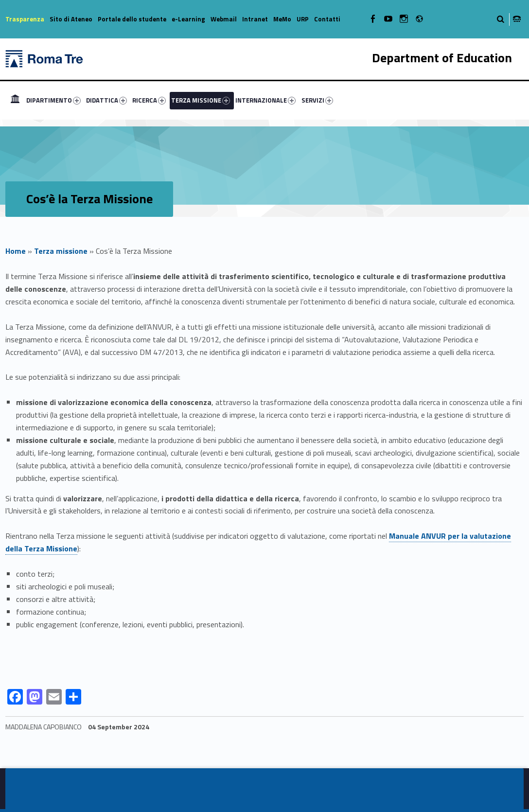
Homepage (15, 100)
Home (16, 251)
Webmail (224, 19)
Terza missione (61, 251)
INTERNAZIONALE (265, 100)
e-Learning (188, 19)
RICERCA (149, 100)
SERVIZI (317, 100)
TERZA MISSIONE (201, 100)
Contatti (327, 19)
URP (303, 19)
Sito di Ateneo (71, 19)
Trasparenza (25, 19)
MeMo (282, 19)
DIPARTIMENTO (53, 100)
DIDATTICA (106, 100)
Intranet (255, 19)
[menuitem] (15, 100)
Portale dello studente (132, 19)
